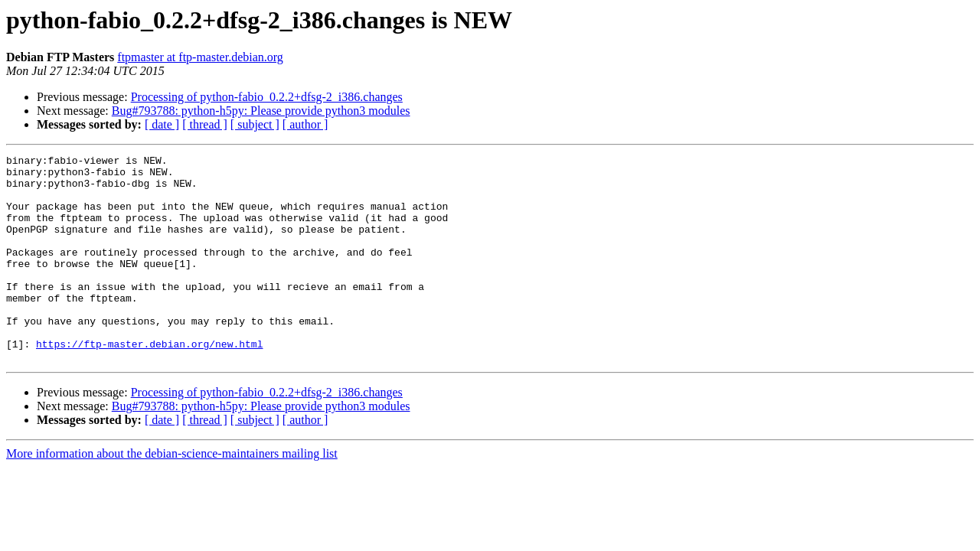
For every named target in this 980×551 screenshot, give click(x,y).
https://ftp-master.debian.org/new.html (149, 383)
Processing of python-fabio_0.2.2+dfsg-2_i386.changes (267, 97)
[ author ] (305, 124)
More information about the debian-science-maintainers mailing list (172, 495)
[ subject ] (255, 124)
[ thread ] (205, 124)
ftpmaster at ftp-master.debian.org (200, 57)
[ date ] (162, 124)
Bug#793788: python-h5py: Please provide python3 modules (261, 111)
